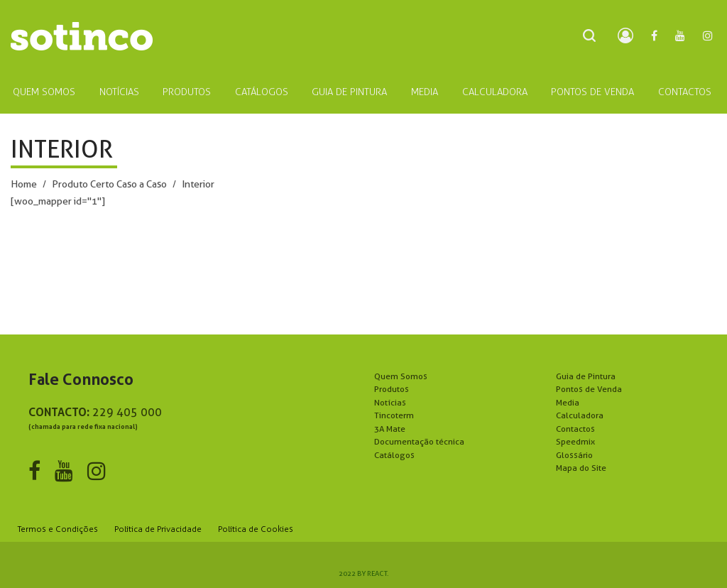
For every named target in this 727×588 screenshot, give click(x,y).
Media (568, 402)
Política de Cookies (256, 529)
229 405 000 (127, 412)
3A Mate (390, 429)
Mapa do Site (581, 468)
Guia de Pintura (586, 376)
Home (24, 184)
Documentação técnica (419, 441)
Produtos (392, 389)
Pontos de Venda (589, 389)
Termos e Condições (58, 529)
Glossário (574, 455)
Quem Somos (401, 376)
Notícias (390, 402)
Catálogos (394, 455)
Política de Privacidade (158, 529)
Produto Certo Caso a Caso (109, 184)
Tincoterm (394, 415)
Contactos (575, 429)
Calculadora (580, 415)
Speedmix (575, 441)
